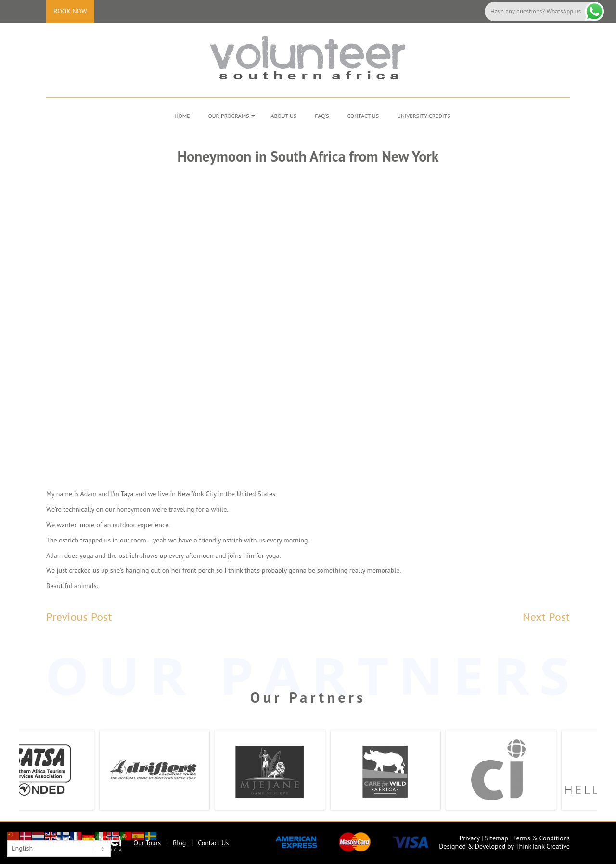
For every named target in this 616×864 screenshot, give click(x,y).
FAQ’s (322, 116)
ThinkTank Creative (543, 846)
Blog (179, 843)
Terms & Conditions (541, 838)
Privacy (470, 838)
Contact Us (363, 116)
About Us (284, 116)
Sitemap (496, 838)
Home (182, 116)
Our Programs (229, 116)
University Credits (424, 116)
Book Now (70, 11)
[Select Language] (59, 849)
